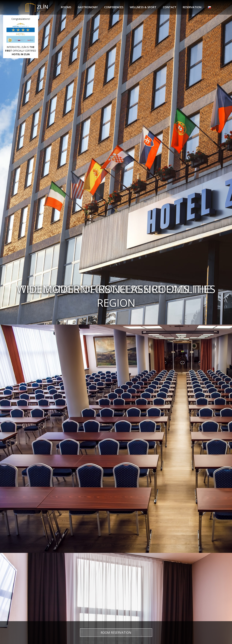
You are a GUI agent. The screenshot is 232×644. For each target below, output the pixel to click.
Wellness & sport (143, 7)
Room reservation (116, 633)
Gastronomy (88, 7)
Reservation (192, 7)
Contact (170, 7)
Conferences (114, 7)
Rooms (66, 7)
